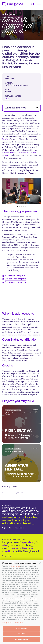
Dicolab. (6, 139)
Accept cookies (21, 628)
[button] (40, 563)
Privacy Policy (7, 623)
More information (21, 639)
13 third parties (15, 566)
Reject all (21, 634)
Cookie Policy (19, 623)
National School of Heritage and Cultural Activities (20, 154)
